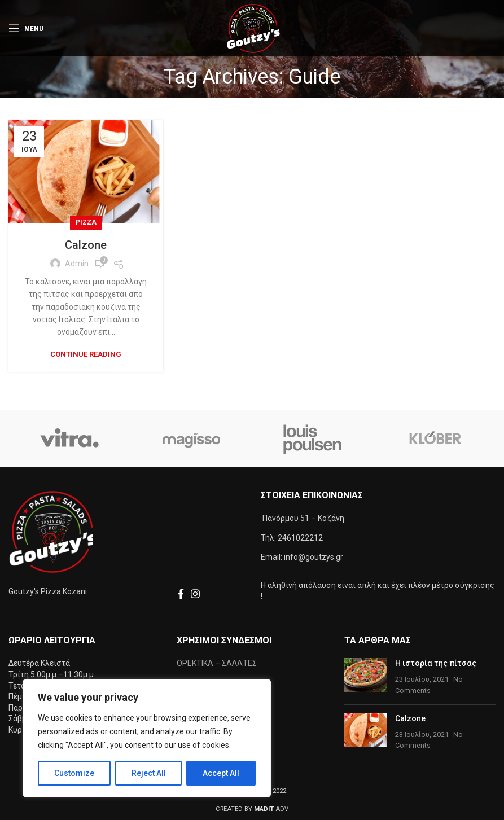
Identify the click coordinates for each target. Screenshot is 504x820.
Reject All (149, 773)
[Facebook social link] (181, 594)
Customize (74, 773)
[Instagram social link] (195, 594)
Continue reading (86, 354)
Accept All (221, 773)
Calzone (86, 245)
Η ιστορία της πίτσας (436, 663)
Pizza (86, 222)
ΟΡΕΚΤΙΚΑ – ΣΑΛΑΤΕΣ (217, 663)
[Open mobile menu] (26, 28)
